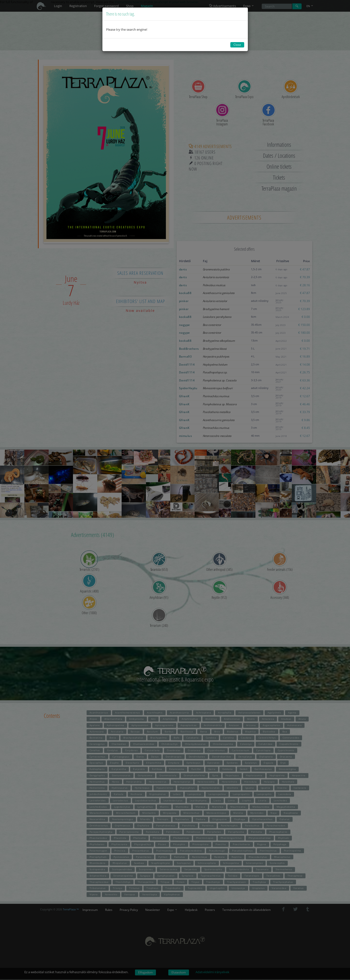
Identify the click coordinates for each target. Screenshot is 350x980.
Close (237, 45)
